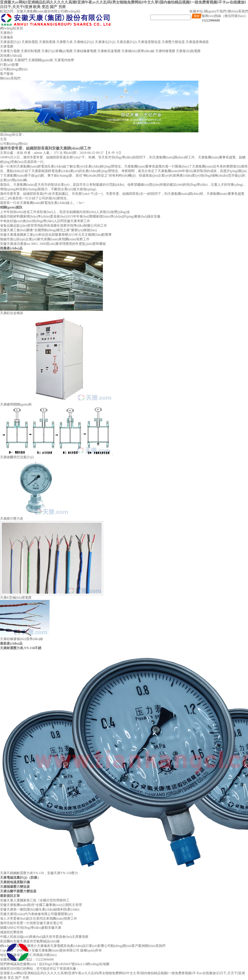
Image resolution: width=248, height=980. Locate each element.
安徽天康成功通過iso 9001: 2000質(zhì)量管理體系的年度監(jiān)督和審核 (53, 244)
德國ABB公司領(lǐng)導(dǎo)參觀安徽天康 (31, 928)
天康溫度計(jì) (10, 42)
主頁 (3, 139)
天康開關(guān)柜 (41, 60)
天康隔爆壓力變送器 (15, 887)
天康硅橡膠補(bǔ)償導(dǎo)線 (21, 639)
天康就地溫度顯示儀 (15, 882)
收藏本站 (196, 11)
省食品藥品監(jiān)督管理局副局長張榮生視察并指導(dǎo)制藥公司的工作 (54, 226)
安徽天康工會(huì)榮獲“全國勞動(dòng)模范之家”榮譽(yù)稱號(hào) (48, 230)
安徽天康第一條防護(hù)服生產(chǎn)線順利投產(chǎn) (40, 909)
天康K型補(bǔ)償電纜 (16, 598)
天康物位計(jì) (84, 42)
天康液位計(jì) (105, 42)
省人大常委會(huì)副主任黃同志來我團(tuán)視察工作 (39, 918)
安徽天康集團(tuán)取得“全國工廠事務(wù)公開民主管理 (41, 905)
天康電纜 (7, 46)
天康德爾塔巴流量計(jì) (17, 457)
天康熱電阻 (30, 42)
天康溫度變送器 (149, 42)
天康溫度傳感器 (197, 42)
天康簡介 (7, 33)
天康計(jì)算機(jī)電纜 (57, 51)
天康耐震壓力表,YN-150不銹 (21, 648)
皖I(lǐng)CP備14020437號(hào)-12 (63, 964)
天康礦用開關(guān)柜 (16, 404)
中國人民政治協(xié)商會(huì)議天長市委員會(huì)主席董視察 (44, 937)
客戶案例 (7, 74)
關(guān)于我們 (215, 11)
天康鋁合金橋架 (12, 313)
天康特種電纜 (165, 51)
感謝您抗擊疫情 (12, 932)
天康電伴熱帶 (64, 60)
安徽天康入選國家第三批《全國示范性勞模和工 (35, 900)
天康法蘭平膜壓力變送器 (18, 891)
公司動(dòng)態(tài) (14, 69)
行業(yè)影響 (9, 65)
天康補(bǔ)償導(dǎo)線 (138, 51)
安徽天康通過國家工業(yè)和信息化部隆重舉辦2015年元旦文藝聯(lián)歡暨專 (56, 235)
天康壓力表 (64, 42)
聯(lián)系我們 (238, 11)
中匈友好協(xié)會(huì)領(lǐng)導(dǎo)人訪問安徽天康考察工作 (45, 221)
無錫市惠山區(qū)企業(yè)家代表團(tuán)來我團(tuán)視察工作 (45, 239)
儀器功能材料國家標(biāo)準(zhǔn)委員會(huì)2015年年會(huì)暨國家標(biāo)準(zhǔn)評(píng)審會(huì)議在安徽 (80, 216)
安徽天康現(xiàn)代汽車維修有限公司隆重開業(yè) (36, 914)
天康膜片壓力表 (12, 519)
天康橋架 (7, 60)
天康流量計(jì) (127, 42)
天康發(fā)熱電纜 (188, 51)
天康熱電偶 (47, 42)
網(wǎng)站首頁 (11, 28)
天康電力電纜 (10, 51)
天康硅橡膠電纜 (85, 51)
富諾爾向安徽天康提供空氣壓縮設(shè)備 (30, 941)
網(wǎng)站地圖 (98, 964)
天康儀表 (7, 37)
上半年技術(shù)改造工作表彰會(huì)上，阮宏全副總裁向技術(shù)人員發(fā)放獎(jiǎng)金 (65, 212)
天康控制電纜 (31, 51)
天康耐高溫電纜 (109, 51)
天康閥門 (21, 60)
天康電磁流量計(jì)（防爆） (20, 878)
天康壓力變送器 (173, 42)
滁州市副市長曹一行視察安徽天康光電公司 (31, 923)
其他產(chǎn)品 (11, 56)
